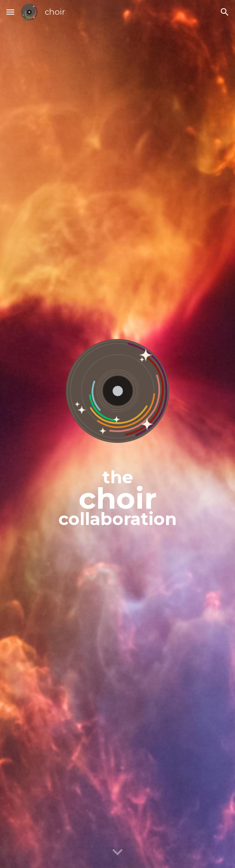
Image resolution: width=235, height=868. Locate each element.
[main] (117, 494)
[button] (10, 12)
